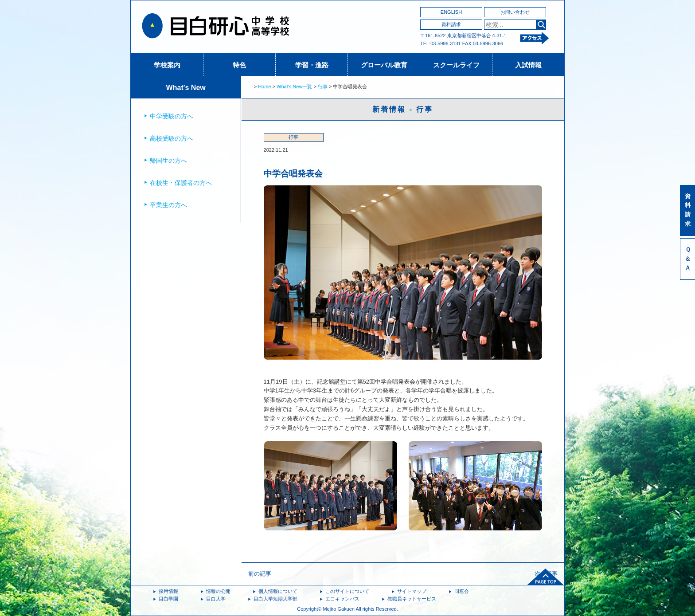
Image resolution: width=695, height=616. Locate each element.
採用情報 (168, 591)
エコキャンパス (342, 599)
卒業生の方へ (168, 205)
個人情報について (278, 591)
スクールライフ (456, 65)
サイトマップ (412, 591)
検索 (541, 25)
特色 (239, 65)
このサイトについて (347, 591)
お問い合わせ (515, 12)
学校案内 (167, 65)
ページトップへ (546, 577)
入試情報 (528, 65)
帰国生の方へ (168, 161)
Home (264, 86)
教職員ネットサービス (412, 599)
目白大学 (216, 599)
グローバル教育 (384, 65)
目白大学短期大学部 (275, 599)
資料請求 (451, 24)
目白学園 (168, 599)
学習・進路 (312, 65)
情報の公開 (218, 591)
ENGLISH (451, 12)
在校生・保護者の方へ (181, 183)
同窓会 (462, 591)
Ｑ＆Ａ (688, 259)
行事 (323, 86)
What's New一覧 (294, 86)
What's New (186, 88)
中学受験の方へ (172, 116)
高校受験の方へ (172, 138)
